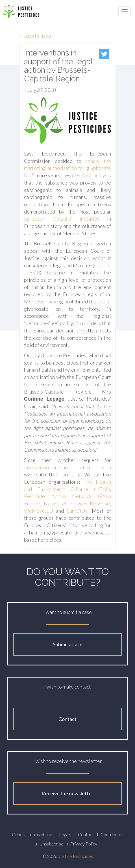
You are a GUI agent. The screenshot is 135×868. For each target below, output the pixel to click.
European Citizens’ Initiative (62, 219)
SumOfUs (77, 511)
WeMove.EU (39, 511)
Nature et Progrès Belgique (77, 503)
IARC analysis (96, 175)
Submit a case (68, 644)
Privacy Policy (84, 844)
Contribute (111, 834)
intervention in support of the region (68, 467)
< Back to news (36, 36)
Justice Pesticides (76, 856)
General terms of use (32, 834)
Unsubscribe (52, 844)
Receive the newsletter (67, 793)
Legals (65, 834)
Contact (67, 719)
